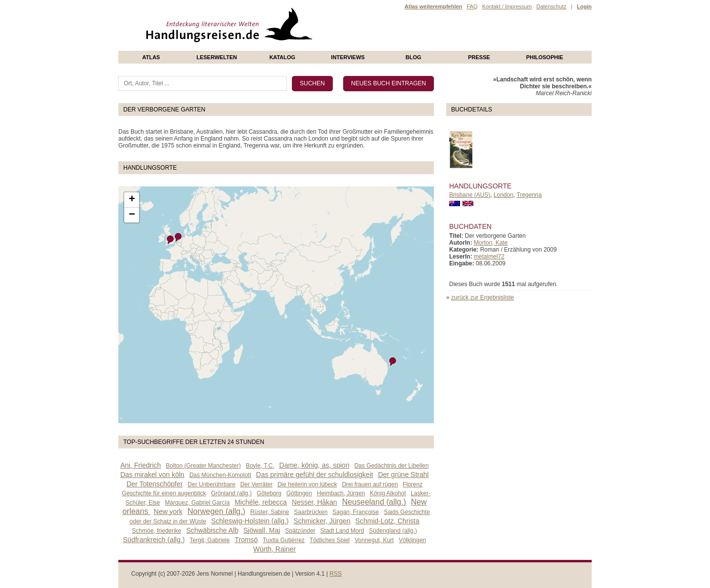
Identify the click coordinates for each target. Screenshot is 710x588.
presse (479, 57)
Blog (414, 57)
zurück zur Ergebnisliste (482, 297)
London (503, 195)
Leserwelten (216, 57)
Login (584, 6)
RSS (336, 574)
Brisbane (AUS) (470, 195)
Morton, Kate (491, 243)
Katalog (282, 57)
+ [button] (132, 200)
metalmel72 (489, 257)
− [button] (132, 215)
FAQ (472, 6)
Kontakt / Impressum (507, 6)
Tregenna (529, 195)
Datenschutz (551, 6)
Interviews (348, 57)
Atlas (151, 57)
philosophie (545, 57)
